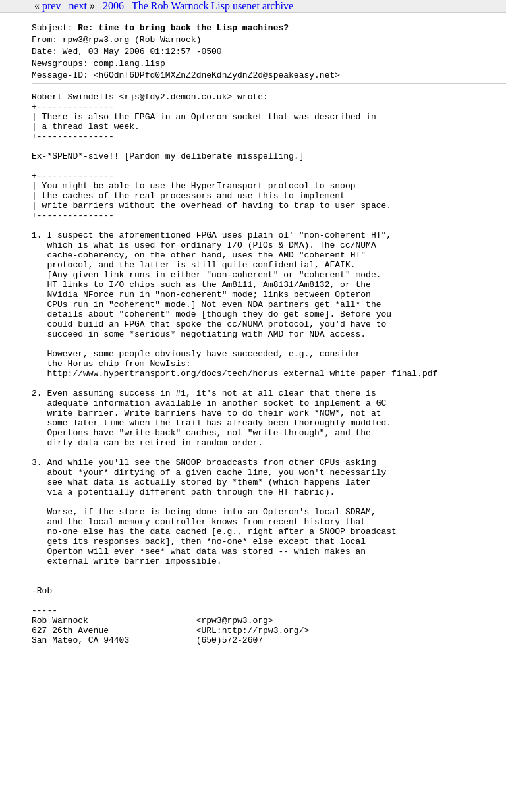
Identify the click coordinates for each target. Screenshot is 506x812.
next (78, 6)
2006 (113, 6)
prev (51, 6)
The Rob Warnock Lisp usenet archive (212, 6)
